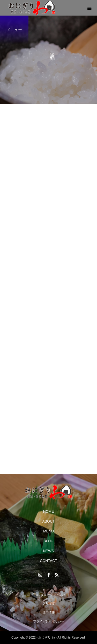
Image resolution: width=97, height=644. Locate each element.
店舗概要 (49, 604)
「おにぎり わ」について (48, 595)
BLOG (48, 541)
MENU (48, 531)
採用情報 (49, 613)
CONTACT (48, 561)
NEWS (49, 551)
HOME (49, 511)
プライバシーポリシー (49, 621)
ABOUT (48, 521)
